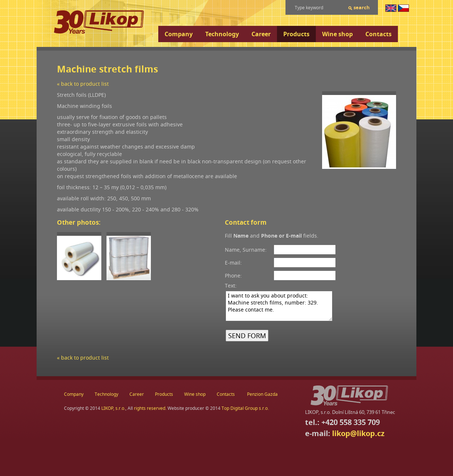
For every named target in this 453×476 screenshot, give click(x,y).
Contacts (378, 34)
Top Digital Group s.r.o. (245, 408)
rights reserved (150, 408)
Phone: (233, 276)
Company (179, 34)
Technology (222, 34)
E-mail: (233, 263)
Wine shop (337, 34)
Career (261, 34)
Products (296, 34)
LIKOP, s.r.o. (113, 408)
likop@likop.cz (358, 433)
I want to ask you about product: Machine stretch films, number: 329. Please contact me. (279, 306)
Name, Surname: (246, 250)
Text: (231, 285)
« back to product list (83, 84)
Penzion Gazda (262, 394)
